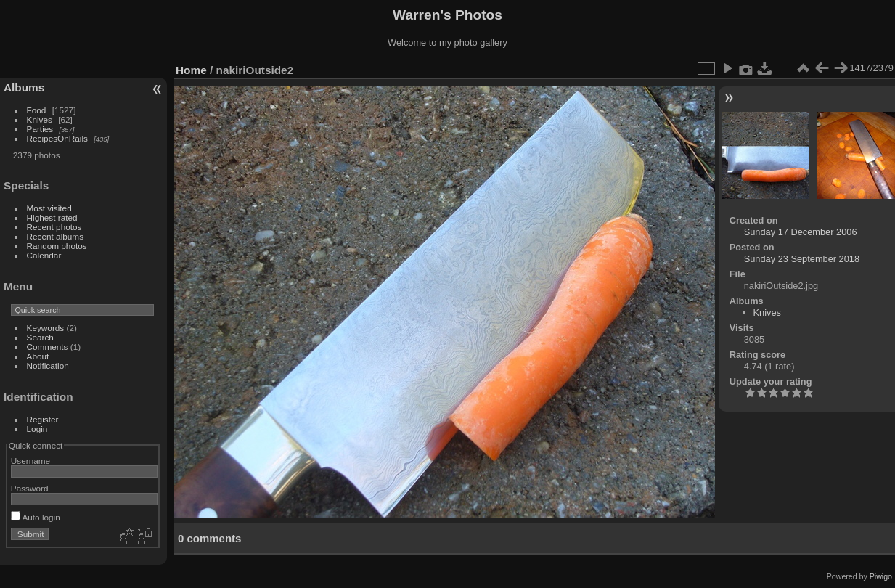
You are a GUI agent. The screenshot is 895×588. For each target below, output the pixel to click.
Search (40, 337)
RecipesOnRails (57, 138)
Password (30, 488)
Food (37, 110)
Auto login (36, 517)
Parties (40, 129)
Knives (40, 119)
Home (191, 70)
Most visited (49, 208)
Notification (48, 366)
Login (37, 429)
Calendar (44, 255)
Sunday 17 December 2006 (801, 232)
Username (30, 461)
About (38, 356)
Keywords (46, 328)
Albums (24, 87)
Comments (48, 347)
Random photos (57, 246)
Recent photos (54, 227)
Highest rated (52, 217)
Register (43, 419)
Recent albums (55, 236)
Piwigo (881, 576)
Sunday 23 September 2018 (802, 259)
